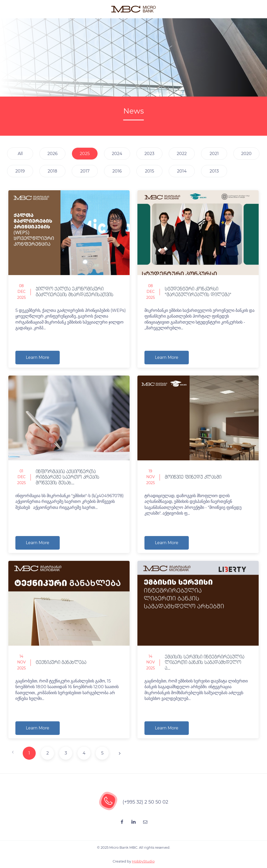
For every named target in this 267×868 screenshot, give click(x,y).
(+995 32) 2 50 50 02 (145, 802)
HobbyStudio (143, 861)
